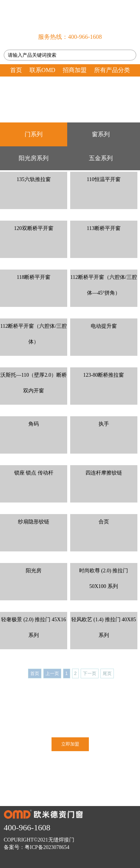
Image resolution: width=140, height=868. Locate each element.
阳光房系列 (34, 158)
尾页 (107, 673)
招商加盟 (75, 70)
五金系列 (101, 158)
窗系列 (101, 134)
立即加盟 (70, 744)
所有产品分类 (112, 70)
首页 (16, 70)
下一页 (90, 673)
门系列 (34, 134)
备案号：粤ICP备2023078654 (37, 847)
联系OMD (42, 70)
